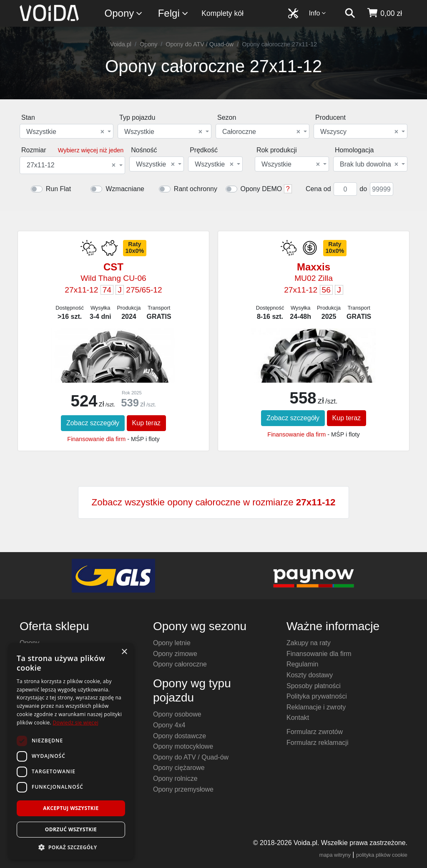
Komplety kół (222, 13)
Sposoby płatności (314, 686)
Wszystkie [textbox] (65, 132)
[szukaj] (350, 13)
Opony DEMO (261, 189)
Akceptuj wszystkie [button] (71, 808)
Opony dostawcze (180, 736)
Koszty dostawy (310, 675)
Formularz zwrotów (315, 732)
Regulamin (302, 664)
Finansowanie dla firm (96, 439)
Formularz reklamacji (317, 743)
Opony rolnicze (175, 778)
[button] (71, 847)
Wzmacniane (125, 189)
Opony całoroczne (180, 664)
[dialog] (71, 751)
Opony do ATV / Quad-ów (200, 44)
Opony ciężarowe (179, 768)
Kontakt (298, 718)
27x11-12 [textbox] (71, 165)
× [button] (124, 652)
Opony (124, 14)
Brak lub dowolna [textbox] (369, 164)
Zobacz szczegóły (93, 423)
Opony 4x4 (169, 725)
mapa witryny (335, 855)
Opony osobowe (177, 714)
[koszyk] (384, 13)
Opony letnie (172, 643)
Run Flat (58, 189)
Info (318, 13)
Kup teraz (146, 423)
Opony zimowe (175, 654)
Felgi (173, 14)
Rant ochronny (196, 189)
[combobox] (67, 131)
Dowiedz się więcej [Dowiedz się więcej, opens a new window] (75, 723)
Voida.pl (121, 44)
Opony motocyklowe (183, 746)
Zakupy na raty (309, 643)
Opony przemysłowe (183, 789)
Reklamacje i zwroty (316, 707)
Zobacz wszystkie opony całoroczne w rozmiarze (214, 502)
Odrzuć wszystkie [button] (71, 829)
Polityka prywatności (317, 696)
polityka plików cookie (382, 855)
